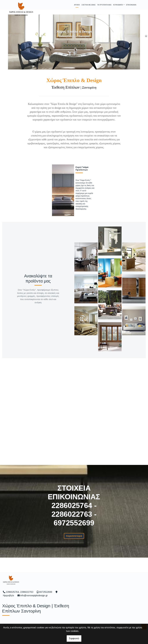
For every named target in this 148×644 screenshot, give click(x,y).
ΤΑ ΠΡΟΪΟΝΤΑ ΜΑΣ (104, 5)
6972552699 (46, 592)
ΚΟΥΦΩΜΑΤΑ (118, 5)
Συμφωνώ (74, 638)
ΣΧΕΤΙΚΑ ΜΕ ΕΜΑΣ (89, 5)
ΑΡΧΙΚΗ (77, 5)
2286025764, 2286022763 (20, 592)
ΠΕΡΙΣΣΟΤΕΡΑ (74, 536)
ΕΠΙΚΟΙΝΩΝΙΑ (131, 5)
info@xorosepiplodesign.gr (34, 595)
